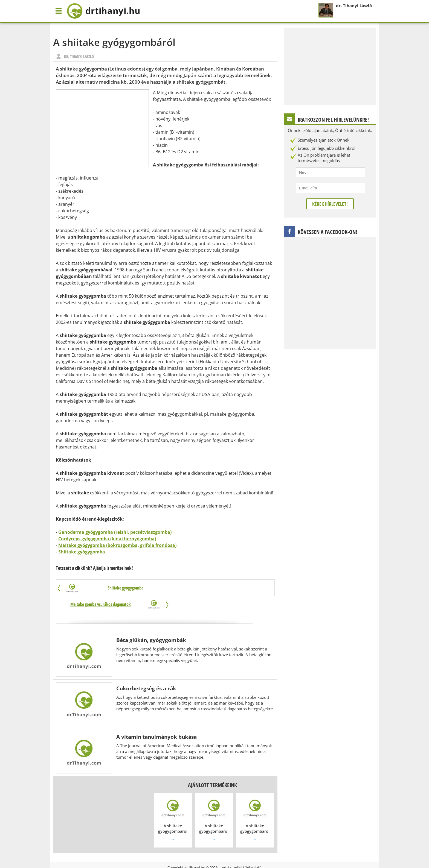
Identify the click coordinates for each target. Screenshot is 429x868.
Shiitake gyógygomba (82, 552)
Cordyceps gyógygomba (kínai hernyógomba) (107, 539)
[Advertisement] (102, 128)
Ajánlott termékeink (212, 769)
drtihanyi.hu (195, 851)
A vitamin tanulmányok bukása (156, 721)
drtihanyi (105, 11)
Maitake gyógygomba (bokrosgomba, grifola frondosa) (117, 545)
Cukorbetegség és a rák (146, 672)
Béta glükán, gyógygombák (151, 624)
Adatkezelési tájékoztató (242, 851)
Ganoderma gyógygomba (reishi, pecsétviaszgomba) (115, 532)
